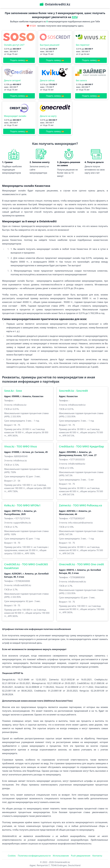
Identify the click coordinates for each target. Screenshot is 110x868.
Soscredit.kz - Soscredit (73, 391)
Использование (61, 856)
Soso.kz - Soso (13, 391)
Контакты (97, 856)
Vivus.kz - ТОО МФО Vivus (21, 446)
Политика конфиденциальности (34, 856)
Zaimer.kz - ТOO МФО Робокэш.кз (81, 505)
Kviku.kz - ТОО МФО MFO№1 (22, 505)
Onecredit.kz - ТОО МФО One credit (82, 564)
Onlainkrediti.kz (62, 862)
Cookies (12, 856)
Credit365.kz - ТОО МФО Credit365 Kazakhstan (26, 566)
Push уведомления (81, 856)
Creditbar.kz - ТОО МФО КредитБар (81, 446)
